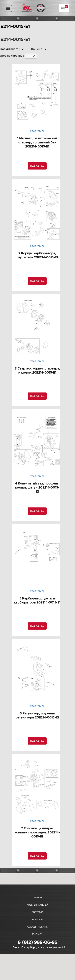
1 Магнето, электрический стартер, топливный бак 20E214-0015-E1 (37, 143)
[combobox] (31, 56)
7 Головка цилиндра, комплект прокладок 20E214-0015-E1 (37, 833)
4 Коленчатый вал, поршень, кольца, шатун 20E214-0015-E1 (37, 488)
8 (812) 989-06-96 (37, 943)
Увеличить (37, 131)
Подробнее (37, 166)
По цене (37, 49)
